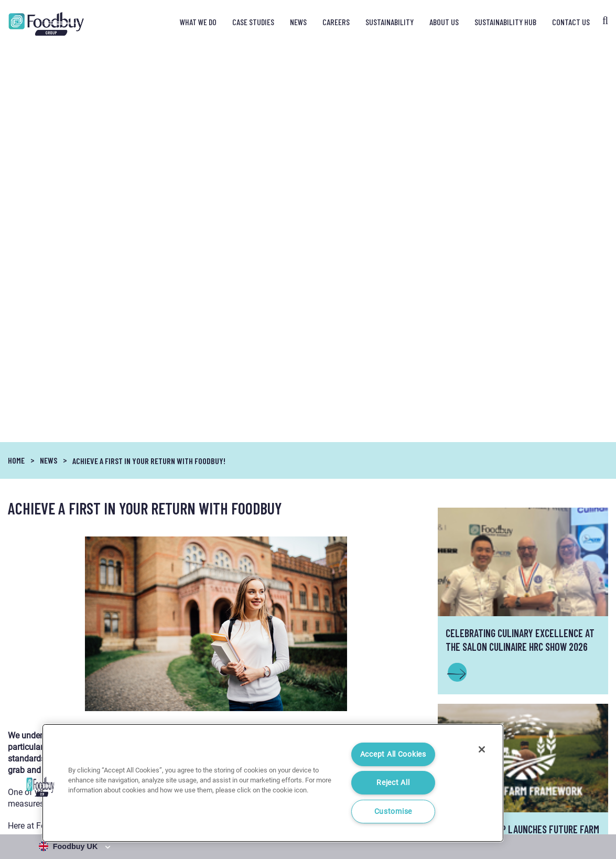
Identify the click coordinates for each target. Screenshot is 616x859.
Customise (393, 812)
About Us (444, 22)
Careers (336, 22)
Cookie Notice (534, 810)
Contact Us (571, 22)
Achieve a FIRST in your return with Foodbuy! (149, 63)
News (298, 22)
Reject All (393, 783)
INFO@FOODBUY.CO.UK (523, 607)
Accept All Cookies (393, 754)
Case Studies (253, 22)
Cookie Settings (586, 810)
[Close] (482, 749)
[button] (40, 787)
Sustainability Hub (505, 22)
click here (349, 497)
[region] (273, 783)
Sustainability (390, 22)
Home (16, 63)
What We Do (198, 22)
